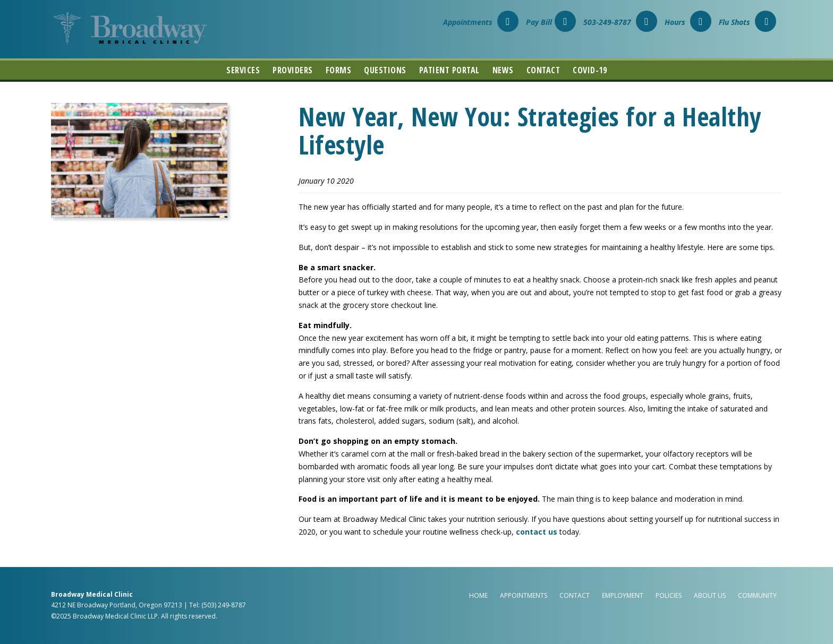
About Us (710, 595)
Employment (623, 595)
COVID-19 (590, 70)
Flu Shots (747, 22)
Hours (688, 22)
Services (243, 70)
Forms (339, 70)
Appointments (481, 22)
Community (757, 595)
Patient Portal (449, 70)
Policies (669, 595)
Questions (385, 70)
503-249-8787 (620, 22)
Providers (293, 70)
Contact (543, 70)
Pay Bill (551, 22)
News (503, 70)
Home (478, 595)
